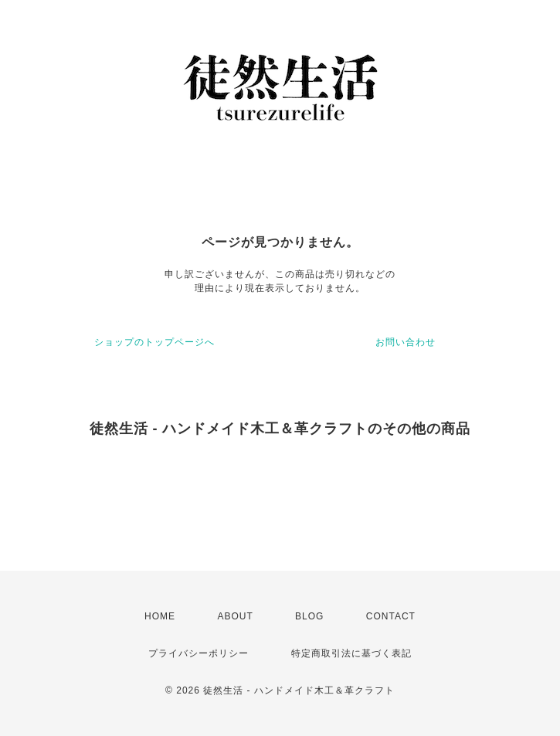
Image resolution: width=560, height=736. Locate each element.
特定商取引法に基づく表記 (351, 653)
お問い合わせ (406, 342)
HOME (160, 616)
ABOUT (235, 616)
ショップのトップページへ (154, 342)
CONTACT (391, 616)
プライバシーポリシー (199, 653)
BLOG (309, 616)
